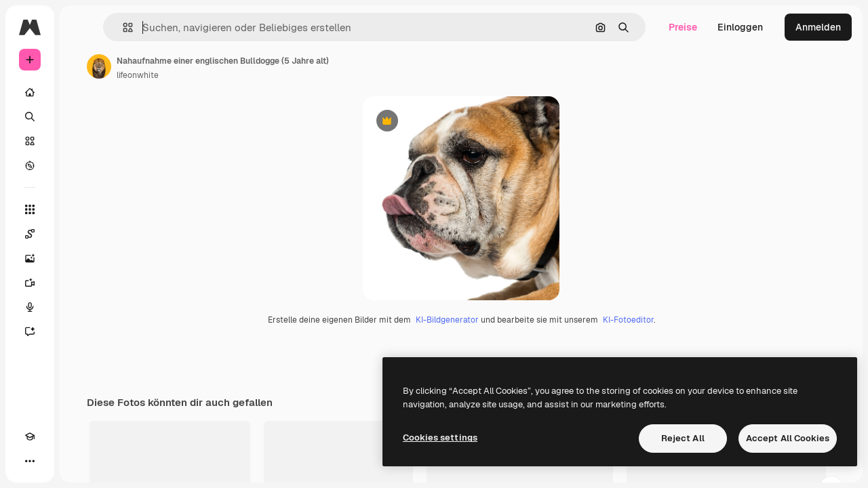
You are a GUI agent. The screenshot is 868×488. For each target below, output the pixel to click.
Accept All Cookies (788, 438)
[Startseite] (81, 92)
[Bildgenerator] (81, 258)
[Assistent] (81, 331)
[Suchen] (81, 117)
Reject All (683, 438)
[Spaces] (81, 234)
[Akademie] (30, 461)
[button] (209, 27)
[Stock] (81, 141)
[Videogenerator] (81, 283)
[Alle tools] (81, 209)
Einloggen (740, 27)
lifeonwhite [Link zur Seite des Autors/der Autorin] (241, 75)
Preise (683, 27)
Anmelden (818, 27)
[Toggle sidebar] (133, 27)
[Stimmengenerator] (81, 307)
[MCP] (79, 461)
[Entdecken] (81, 165)
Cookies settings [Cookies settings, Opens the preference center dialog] (440, 438)
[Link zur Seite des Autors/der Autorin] (202, 66)
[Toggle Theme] (54, 461)
